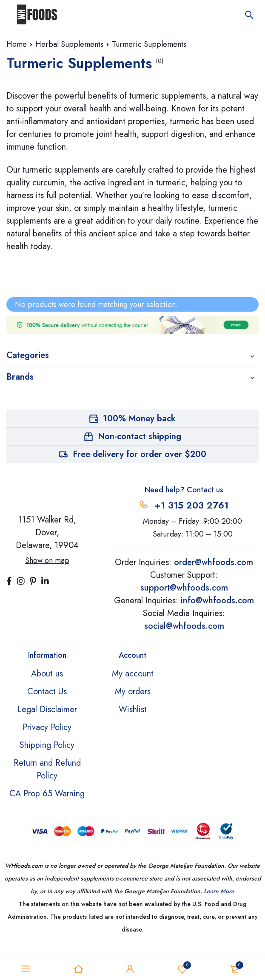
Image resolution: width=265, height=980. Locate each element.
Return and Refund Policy (47, 769)
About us (47, 674)
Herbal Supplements (69, 44)
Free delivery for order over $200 (140, 454)
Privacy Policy (47, 727)
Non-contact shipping (140, 436)
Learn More (219, 891)
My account (133, 674)
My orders (133, 692)
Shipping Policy (47, 745)
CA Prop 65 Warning (47, 794)
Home (17, 44)
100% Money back (139, 419)
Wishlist (182, 969)
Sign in (130, 969)
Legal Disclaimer (47, 709)
